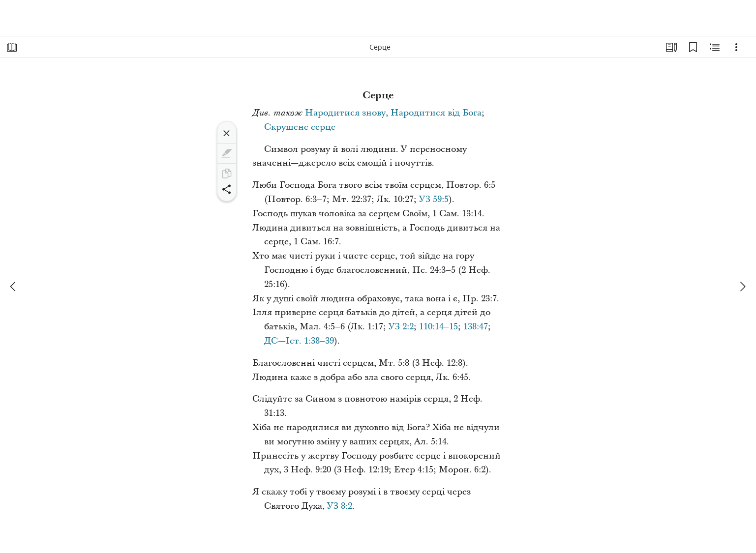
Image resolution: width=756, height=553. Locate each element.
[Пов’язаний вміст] (715, 47)
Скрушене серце (300, 127)
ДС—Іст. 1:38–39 (299, 341)
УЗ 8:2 (340, 506)
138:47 (476, 327)
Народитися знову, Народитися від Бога (393, 113)
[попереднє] (14, 287)
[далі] (742, 287)
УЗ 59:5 (434, 199)
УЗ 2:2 (401, 327)
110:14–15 (438, 327)
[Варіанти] (736, 47)
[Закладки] (693, 47)
